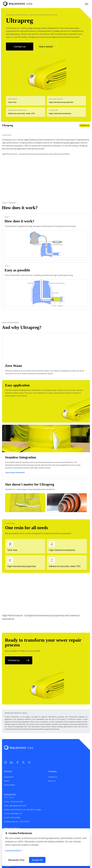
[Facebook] (17, 762)
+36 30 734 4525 (17, 802)
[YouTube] (29, 762)
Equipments (9, 777)
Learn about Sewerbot (15, 472)
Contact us (85, 125)
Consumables (9, 785)
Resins (7, 781)
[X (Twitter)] (23, 762)
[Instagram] (5, 762)
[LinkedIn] (11, 762)
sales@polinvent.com (18, 806)
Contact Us (53, 777)
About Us (52, 781)
